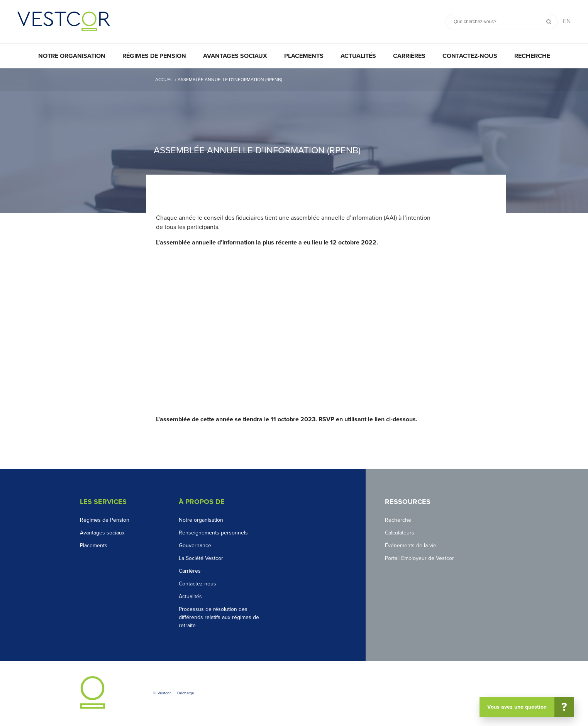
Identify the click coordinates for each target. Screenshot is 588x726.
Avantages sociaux (235, 56)
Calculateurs (400, 533)
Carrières (409, 56)
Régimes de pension (154, 56)
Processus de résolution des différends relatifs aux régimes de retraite (219, 617)
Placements (304, 56)
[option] (294, 141)
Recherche (532, 56)
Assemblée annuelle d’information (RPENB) (230, 80)
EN (567, 21)
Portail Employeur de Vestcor (419, 558)
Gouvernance (195, 545)
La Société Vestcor (201, 558)
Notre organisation (72, 56)
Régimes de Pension (105, 520)
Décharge (186, 693)
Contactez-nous (470, 56)
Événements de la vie (411, 545)
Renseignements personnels (213, 533)
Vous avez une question (530, 707)
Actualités (358, 56)
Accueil (164, 80)
